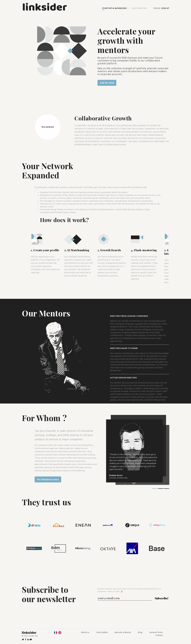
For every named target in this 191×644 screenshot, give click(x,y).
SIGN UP (165, 8)
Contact (159, 635)
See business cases (48, 479)
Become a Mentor (123, 632)
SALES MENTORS (139, 8)
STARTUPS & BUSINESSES (114, 8)
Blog (140, 632)
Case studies (102, 632)
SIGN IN (157, 8)
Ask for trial (107, 83)
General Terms (156, 632)
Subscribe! (162, 598)
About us (85, 632)
